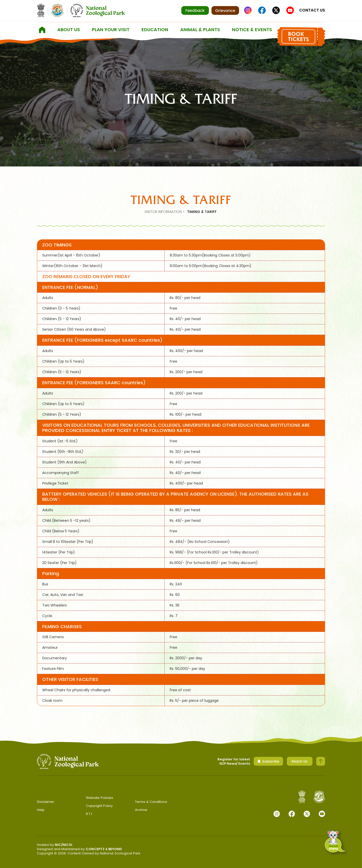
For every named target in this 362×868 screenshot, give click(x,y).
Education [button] (155, 30)
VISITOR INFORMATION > (165, 212)
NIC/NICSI (63, 845)
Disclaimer (46, 802)
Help (41, 810)
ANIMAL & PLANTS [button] (200, 30)
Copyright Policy (99, 806)
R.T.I (89, 814)
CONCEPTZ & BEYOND (104, 849)
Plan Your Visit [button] (111, 30)
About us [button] (69, 30)
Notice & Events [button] (252, 30)
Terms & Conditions (151, 802)
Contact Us (312, 10)
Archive (141, 810)
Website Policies (100, 798)
